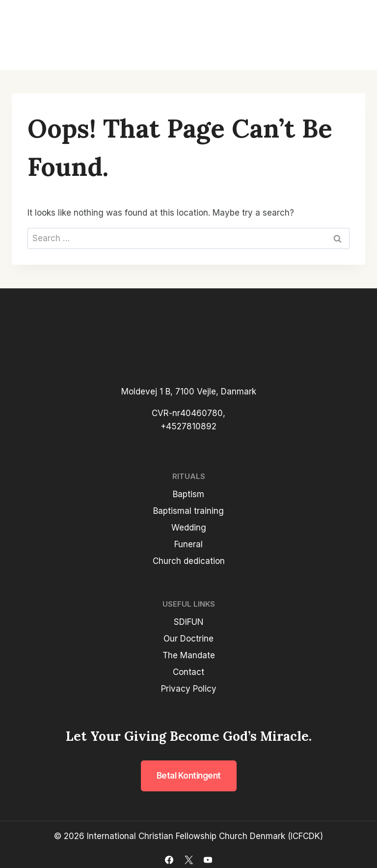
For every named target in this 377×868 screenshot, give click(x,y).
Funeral (188, 544)
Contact (188, 672)
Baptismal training (188, 511)
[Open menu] (353, 35)
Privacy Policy (189, 689)
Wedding (189, 528)
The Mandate (189, 655)
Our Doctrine (188, 639)
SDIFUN (189, 622)
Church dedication (189, 561)
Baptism (188, 494)
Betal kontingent (189, 776)
